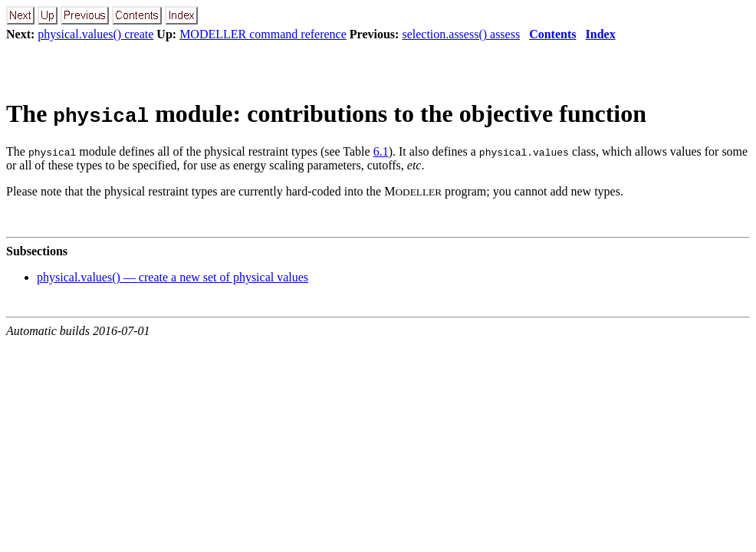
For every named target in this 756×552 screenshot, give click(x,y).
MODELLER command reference (263, 34)
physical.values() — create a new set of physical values (173, 277)
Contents (552, 34)
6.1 (381, 151)
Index (601, 34)
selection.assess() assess (461, 34)
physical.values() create (95, 34)
